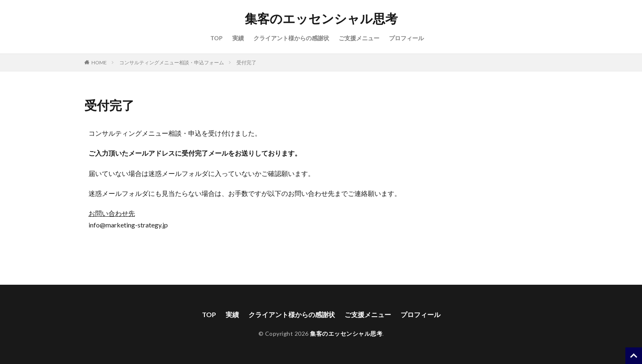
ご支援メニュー (359, 38)
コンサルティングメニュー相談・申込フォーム (172, 62)
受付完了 (246, 62)
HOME (99, 62)
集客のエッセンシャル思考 (321, 19)
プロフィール (406, 38)
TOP (216, 38)
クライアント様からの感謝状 (291, 38)
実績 (238, 38)
